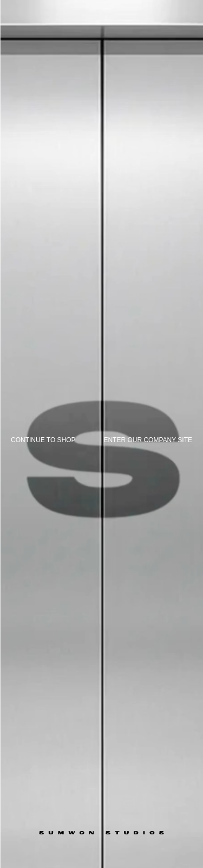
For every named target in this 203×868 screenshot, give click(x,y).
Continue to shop (43, 440)
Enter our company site (148, 440)
